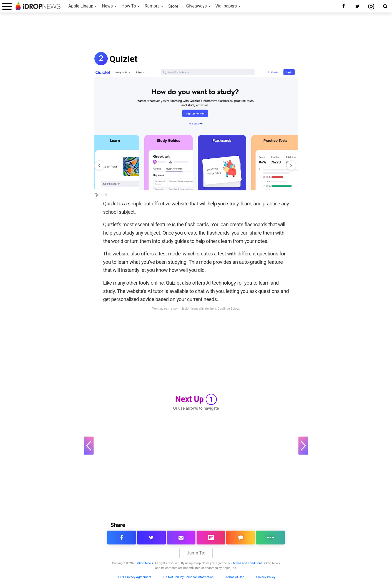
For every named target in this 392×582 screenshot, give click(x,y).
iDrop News (145, 563)
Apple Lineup (81, 6)
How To (129, 6)
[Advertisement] (196, 33)
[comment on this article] (241, 538)
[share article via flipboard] (211, 538)
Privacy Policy (266, 577)
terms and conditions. (248, 563)
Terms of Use (235, 577)
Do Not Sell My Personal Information (189, 577)
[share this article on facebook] (121, 538)
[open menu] (7, 6)
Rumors (152, 6)
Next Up (196, 399)
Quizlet (101, 195)
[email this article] (181, 538)
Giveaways (197, 6)
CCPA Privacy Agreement (134, 577)
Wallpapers (226, 6)
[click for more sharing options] (270, 538)
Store (173, 6)
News (107, 6)
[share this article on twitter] (151, 538)
